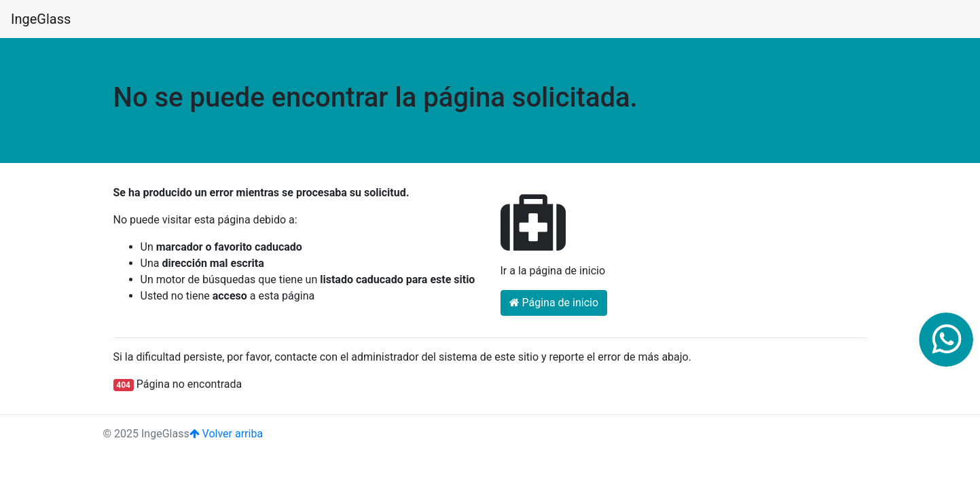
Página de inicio (554, 303)
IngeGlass (41, 19)
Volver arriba (226, 434)
